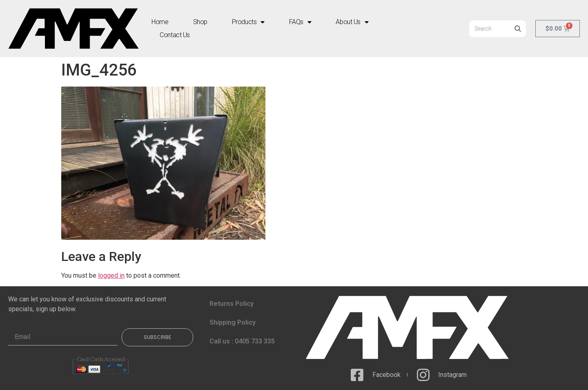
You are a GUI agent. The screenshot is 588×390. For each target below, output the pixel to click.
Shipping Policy (233, 322)
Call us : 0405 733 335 (242, 341)
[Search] (518, 29)
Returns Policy (232, 304)
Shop (200, 22)
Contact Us (175, 35)
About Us (352, 22)
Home (160, 22)
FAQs (300, 22)
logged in (111, 275)
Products (248, 22)
